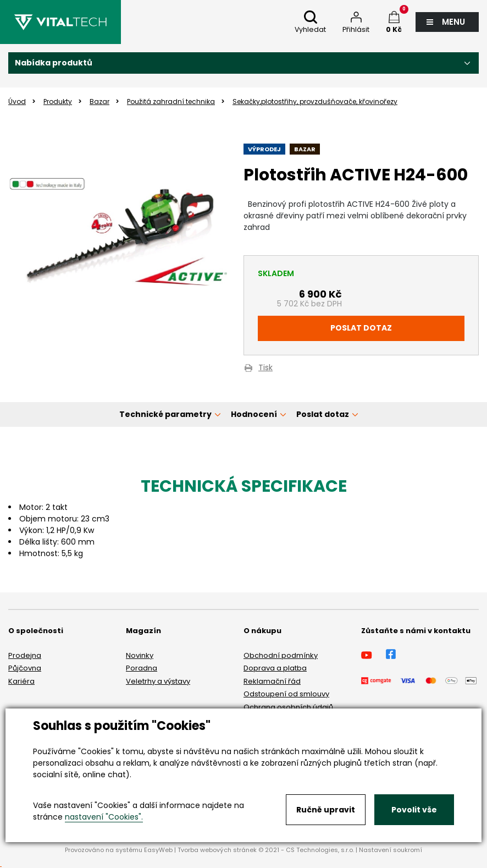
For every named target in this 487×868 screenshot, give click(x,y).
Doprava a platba (275, 668)
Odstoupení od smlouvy (286, 694)
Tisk (265, 368)
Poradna (142, 668)
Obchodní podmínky (281, 655)
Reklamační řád (272, 681)
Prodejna (25, 655)
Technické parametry (165, 414)
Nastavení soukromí (391, 850)
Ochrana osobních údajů (288, 707)
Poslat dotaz (361, 328)
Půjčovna (25, 668)
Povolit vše (414, 810)
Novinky (140, 655)
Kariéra (21, 681)
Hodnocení (254, 414)
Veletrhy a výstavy (158, 681)
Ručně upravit (326, 810)
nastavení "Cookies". (104, 817)
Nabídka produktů (54, 63)
